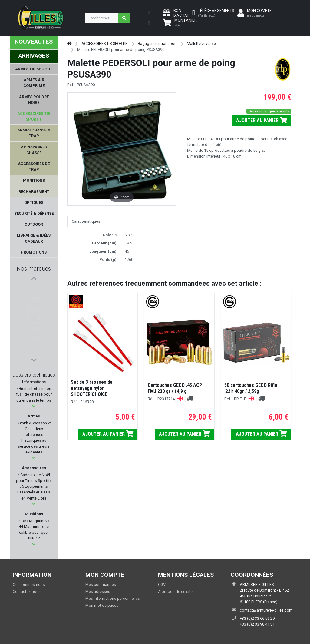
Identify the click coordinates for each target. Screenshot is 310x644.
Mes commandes (101, 584)
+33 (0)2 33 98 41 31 (257, 624)
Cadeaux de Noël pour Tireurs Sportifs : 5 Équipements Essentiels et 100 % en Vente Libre (34, 486)
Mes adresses (98, 591)
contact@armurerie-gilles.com (266, 610)
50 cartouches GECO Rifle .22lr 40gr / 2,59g (251, 388)
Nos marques (34, 269)
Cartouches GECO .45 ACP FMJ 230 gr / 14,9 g (175, 388)
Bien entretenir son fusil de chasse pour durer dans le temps (34, 394)
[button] (34, 406)
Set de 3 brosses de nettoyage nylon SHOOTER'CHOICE (92, 388)
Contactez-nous (27, 591)
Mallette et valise (201, 43)
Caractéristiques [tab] (86, 221)
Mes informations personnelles (113, 598)
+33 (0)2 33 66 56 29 (257, 618)
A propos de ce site (175, 591)
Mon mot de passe (102, 605)
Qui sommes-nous (29, 584)
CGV (162, 584)
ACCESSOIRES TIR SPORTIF (104, 43)
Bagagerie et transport (157, 43)
